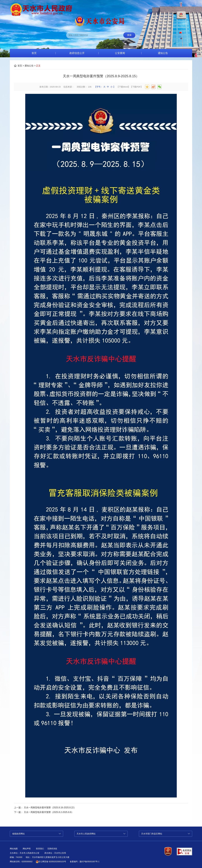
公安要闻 (120, 53)
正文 (38, 66)
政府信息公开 (77, 53)
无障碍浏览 (52, 849)
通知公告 (163, 53)
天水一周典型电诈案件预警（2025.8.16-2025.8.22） (50, 808)
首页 (34, 53)
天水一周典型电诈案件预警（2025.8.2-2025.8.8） (49, 812)
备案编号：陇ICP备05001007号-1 (85, 862)
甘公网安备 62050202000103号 (51, 862)
